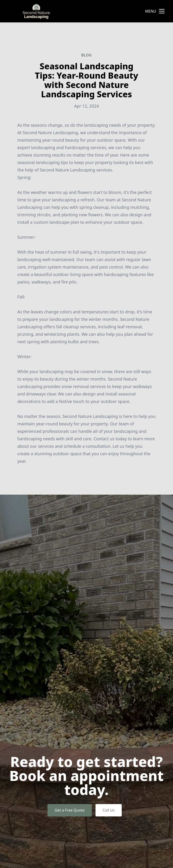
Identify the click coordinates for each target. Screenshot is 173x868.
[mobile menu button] (162, 11)
